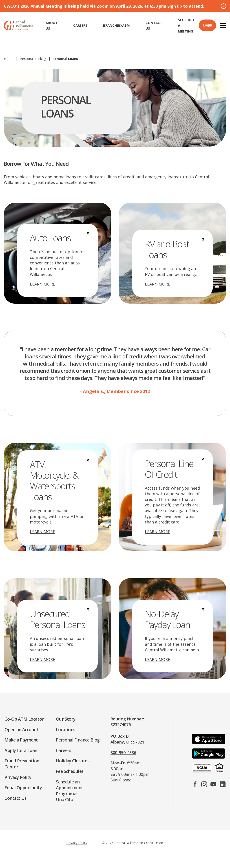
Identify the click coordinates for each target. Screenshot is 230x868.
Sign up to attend (185, 6)
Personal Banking (33, 59)
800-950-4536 (123, 752)
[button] (223, 25)
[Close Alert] (223, 6)
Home (9, 59)
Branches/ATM (116, 25)
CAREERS (80, 25)
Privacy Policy (77, 843)
